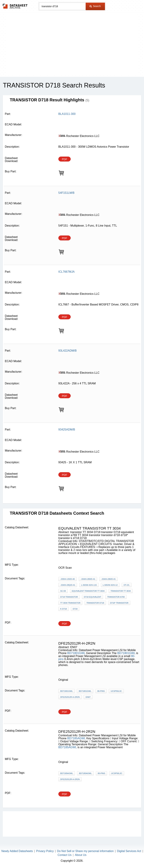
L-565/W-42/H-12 (110, 585)
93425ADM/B (67, 430)
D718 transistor (69, 597)
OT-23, (127, 585)
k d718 (64, 609)
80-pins (101, 691)
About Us (81, 855)
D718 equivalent (92, 597)
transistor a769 (116, 597)
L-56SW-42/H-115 (89, 585)
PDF (65, 159)
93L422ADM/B (68, 351)
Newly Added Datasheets (17, 851)
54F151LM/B (66, 193)
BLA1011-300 (67, 114)
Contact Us (65, 855)
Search (95, 6)
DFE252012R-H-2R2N (70, 697)
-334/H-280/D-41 (88, 579)
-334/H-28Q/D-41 (68, 585)
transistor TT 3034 (121, 591)
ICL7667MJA (67, 272)
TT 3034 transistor (70, 603)
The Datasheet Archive (15, 6)
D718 (75, 609)
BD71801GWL (76, 653)
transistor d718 (95, 603)
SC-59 (63, 591)
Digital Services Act (129, 851)
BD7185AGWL (76, 738)
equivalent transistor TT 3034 (88, 591)
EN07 (88, 697)
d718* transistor (119, 603)
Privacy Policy (45, 851)
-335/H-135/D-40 (68, 579)
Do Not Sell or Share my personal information (85, 851)
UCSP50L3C (116, 691)
